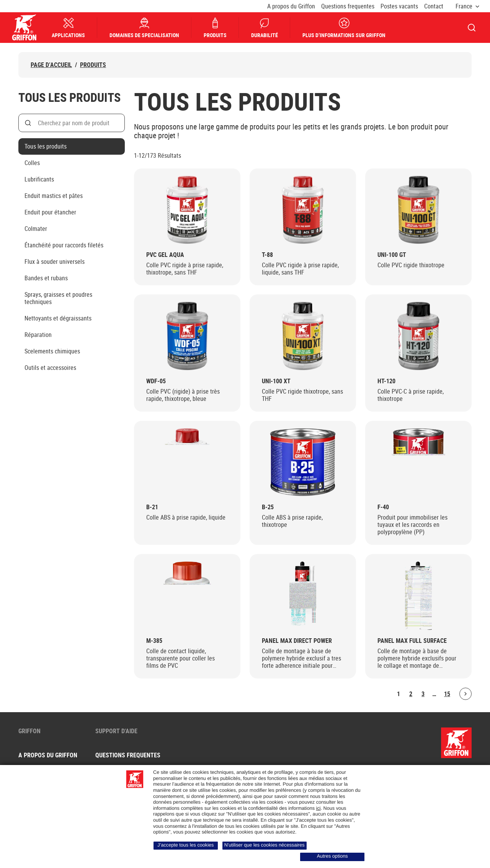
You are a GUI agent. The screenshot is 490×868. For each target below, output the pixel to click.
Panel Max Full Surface (412, 641)
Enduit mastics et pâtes (54, 196)
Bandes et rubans (46, 278)
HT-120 (386, 381)
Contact (434, 6)
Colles (32, 163)
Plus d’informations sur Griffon (344, 28)
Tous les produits (46, 146)
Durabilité (265, 28)
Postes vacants (399, 6)
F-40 (383, 507)
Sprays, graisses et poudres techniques (58, 298)
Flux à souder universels (55, 262)
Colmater (36, 229)
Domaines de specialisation (145, 28)
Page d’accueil (51, 65)
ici (318, 808)
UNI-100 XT (276, 381)
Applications (69, 28)
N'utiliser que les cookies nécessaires (265, 845)
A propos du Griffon (291, 6)
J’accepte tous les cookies (185, 845)
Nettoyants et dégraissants (58, 318)
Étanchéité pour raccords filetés (64, 245)
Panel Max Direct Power (297, 641)
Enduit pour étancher (50, 212)
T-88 (267, 255)
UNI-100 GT (392, 255)
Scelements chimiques (52, 351)
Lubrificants (39, 179)
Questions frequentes (348, 6)
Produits (216, 28)
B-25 (268, 507)
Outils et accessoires (50, 368)
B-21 (152, 507)
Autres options (332, 856)
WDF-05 (156, 381)
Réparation (38, 335)
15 (447, 694)
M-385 (154, 641)
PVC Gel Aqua (165, 255)
